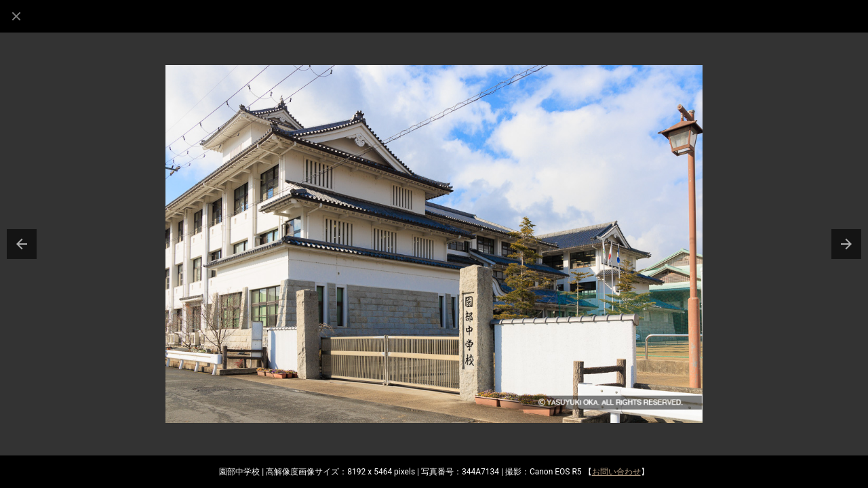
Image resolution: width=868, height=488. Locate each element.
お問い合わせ (616, 472)
